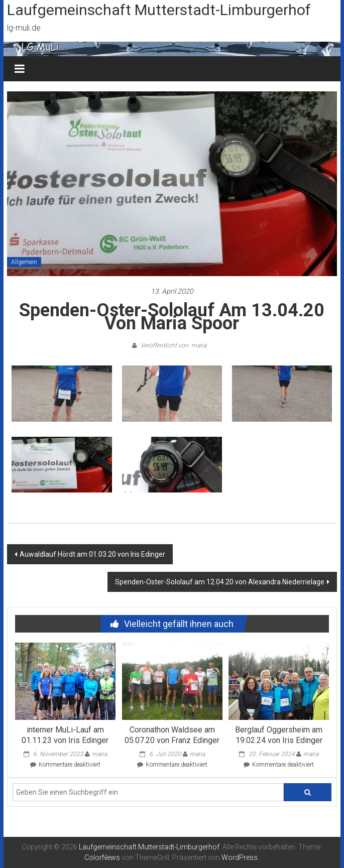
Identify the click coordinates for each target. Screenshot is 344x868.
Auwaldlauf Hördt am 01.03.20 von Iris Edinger (92, 554)
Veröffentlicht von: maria (173, 345)
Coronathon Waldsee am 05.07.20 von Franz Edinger (172, 735)
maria (99, 754)
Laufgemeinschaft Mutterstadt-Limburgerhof (159, 10)
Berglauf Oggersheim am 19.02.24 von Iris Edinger (279, 735)
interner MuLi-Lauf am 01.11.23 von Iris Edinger (65, 735)
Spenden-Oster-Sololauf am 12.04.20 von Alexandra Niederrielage (220, 582)
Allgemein (24, 262)
